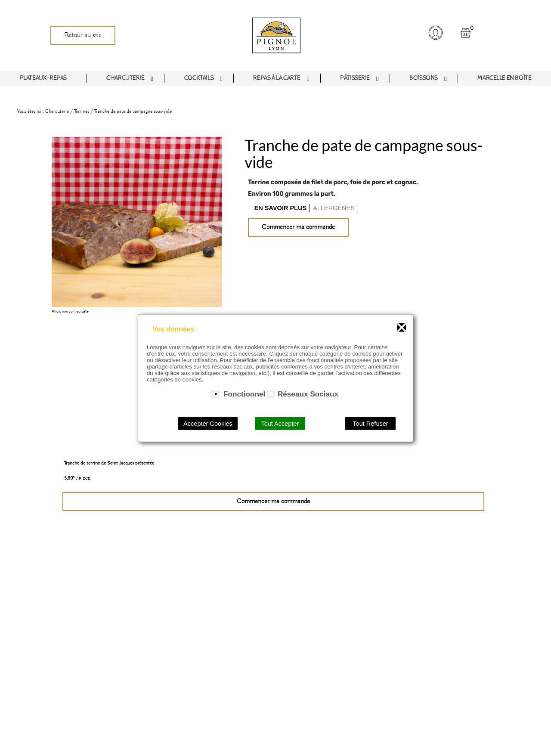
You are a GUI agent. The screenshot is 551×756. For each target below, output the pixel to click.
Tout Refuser (370, 423)
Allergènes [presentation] (334, 208)
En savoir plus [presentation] (281, 208)
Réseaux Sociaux (308, 394)
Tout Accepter (280, 423)
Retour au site (83, 35)
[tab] (281, 208)
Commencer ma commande (298, 227)
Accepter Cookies (208, 423)
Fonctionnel (244, 394)
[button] (435, 33)
